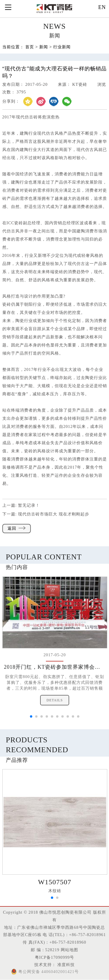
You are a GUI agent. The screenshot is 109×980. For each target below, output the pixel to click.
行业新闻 (62, 47)
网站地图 (69, 950)
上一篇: (21, 505)
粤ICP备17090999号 (54, 957)
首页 (30, 47)
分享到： (11, 101)
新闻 (44, 47)
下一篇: (46, 514)
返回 (17, 528)
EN (102, 7)
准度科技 (66, 965)
